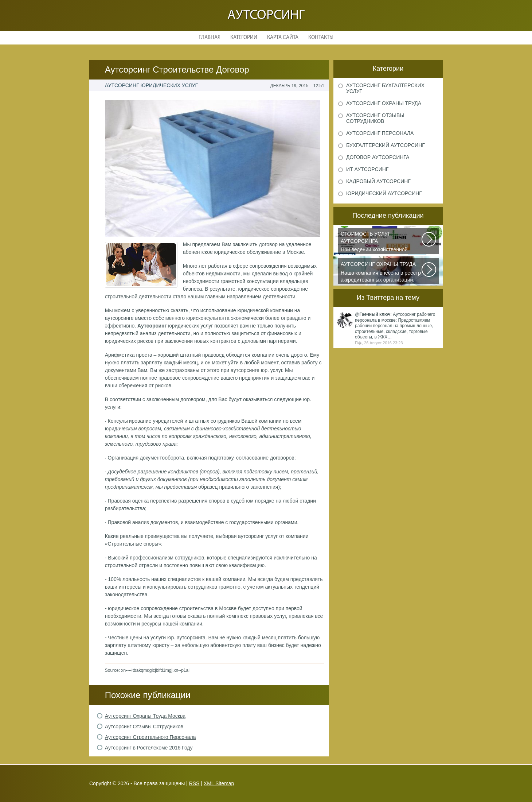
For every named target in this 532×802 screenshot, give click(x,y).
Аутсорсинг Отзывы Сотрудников (144, 727)
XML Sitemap (219, 783)
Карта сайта (283, 38)
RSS (194, 783)
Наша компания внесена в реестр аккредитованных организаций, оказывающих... (382, 272)
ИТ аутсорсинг (367, 169)
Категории (244, 38)
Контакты (321, 38)
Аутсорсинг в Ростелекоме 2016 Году (149, 748)
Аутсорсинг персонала (380, 133)
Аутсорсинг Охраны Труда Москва (145, 716)
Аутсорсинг (266, 16)
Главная (210, 38)
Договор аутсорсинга (378, 157)
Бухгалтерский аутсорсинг (386, 145)
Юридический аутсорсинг (384, 193)
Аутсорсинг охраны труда (384, 103)
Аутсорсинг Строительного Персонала (150, 737)
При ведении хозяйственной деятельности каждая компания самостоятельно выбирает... (382, 242)
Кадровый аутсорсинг (378, 181)
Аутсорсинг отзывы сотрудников (375, 118)
